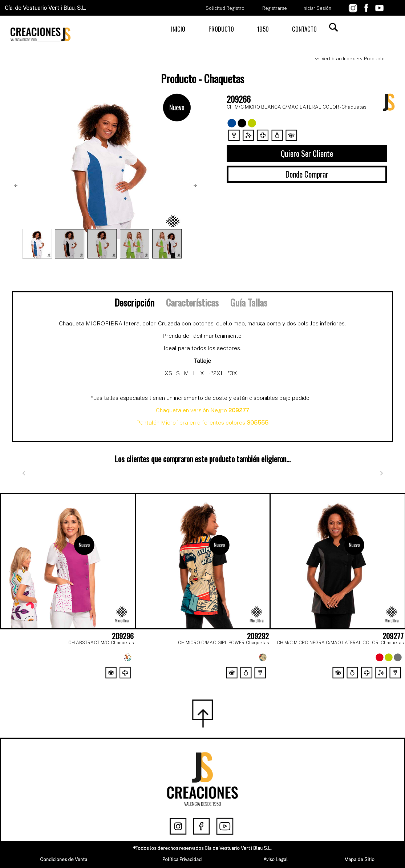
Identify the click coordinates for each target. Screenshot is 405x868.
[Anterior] (24, 473)
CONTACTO (304, 29)
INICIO (178, 29)
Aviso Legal (276, 859)
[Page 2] (211, 682)
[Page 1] (195, 682)
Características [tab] (192, 302)
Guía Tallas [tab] (249, 302)
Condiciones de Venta (64, 859)
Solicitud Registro (225, 8)
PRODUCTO (221, 29)
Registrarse (275, 8)
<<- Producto (371, 59)
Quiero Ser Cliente (307, 153)
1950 (263, 29)
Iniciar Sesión (317, 8)
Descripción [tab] (134, 302)
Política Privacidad (182, 859)
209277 (393, 636)
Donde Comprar (307, 174)
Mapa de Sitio (359, 859)
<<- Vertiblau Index (335, 59)
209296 (123, 636)
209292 (258, 636)
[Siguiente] (381, 473)
